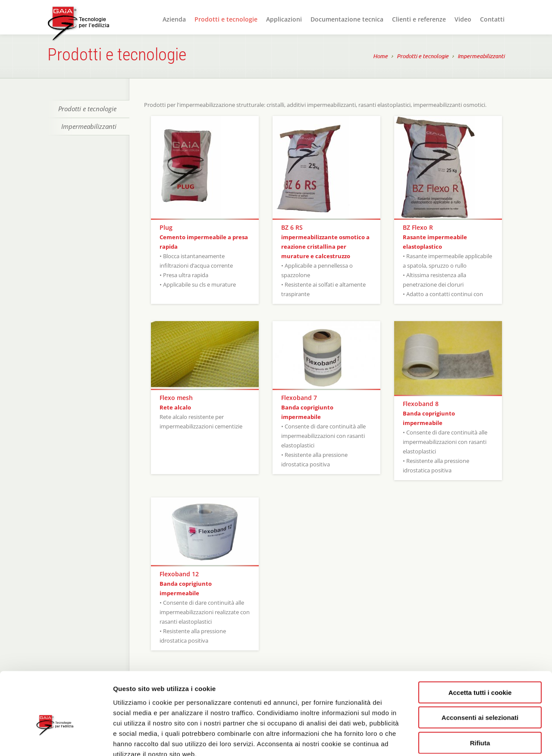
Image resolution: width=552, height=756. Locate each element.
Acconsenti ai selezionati (480, 668)
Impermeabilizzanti (481, 57)
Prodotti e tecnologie (226, 19)
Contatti (492, 19)
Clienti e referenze (419, 19)
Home (380, 57)
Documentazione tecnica (347, 19)
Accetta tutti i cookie (480, 642)
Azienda (174, 19)
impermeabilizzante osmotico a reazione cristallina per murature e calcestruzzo (325, 247)
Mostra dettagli (458, 739)
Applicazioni (284, 19)
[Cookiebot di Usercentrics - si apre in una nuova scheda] (56, 739)
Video (463, 19)
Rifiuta (480, 693)
